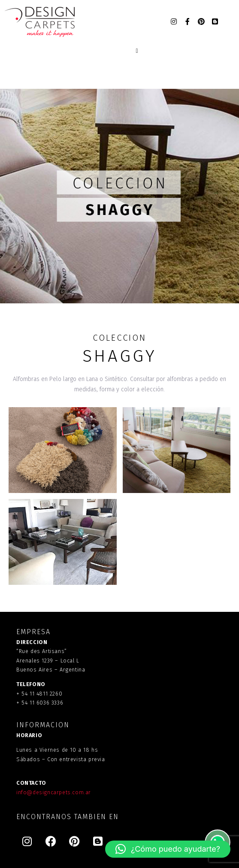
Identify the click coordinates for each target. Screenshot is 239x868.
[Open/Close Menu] (137, 51)
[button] (168, 849)
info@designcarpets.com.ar (54, 792)
